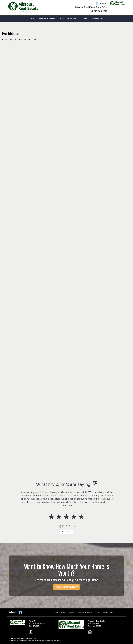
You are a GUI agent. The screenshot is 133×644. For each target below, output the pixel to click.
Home (57, 612)
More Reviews (66, 532)
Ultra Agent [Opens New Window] (57, 640)
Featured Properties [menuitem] (47, 19)
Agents (98, 612)
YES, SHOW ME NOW (66, 587)
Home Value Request (85, 612)
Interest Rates (108, 612)
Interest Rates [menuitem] (98, 19)
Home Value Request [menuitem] (68, 19)
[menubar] (66, 19)
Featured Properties (68, 612)
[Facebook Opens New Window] (97, 3)
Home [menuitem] (32, 19)
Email (103, 4)
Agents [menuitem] (84, 19)
